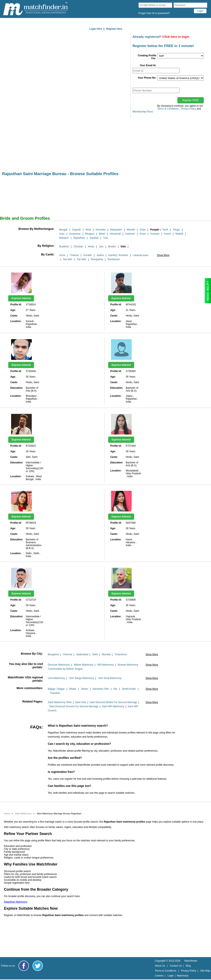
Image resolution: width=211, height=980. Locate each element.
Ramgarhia (97, 259)
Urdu (62, 234)
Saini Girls (81, 702)
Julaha (100, 255)
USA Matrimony (56, 678)
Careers (159, 976)
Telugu (176, 230)
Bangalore (53, 654)
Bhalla (73, 689)
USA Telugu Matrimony (81, 678)
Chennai (68, 654)
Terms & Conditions (168, 109)
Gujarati (76, 230)
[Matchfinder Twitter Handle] (38, 966)
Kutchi (167, 234)
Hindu (91, 247)
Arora (62, 255)
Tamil (165, 230)
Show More (163, 255)
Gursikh (87, 255)
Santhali (94, 238)
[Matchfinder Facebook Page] (24, 966)
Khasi (143, 234)
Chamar (74, 255)
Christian (78, 247)
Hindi (88, 230)
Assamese (75, 234)
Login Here (96, 29)
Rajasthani (79, 238)
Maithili (179, 234)
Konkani (155, 234)
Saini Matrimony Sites (60, 702)
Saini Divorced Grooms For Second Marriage (74, 706)
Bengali (63, 230)
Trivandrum (121, 654)
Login (171, 976)
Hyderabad (82, 654)
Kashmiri (130, 234)
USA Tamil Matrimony (110, 678)
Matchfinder (191, 961)
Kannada (101, 230)
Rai (115, 689)
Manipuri (64, 238)
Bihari (102, 234)
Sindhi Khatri (129, 689)
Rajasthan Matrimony (16, 902)
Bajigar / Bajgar (56, 689)
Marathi (131, 230)
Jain (101, 247)
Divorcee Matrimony (59, 665)
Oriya (143, 230)
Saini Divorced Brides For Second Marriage (113, 702)
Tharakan (55, 693)
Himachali (115, 234)
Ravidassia (114, 259)
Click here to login (176, 37)
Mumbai (106, 654)
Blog (188, 966)
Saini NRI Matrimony (113, 706)
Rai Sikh (82, 259)
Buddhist (64, 247)
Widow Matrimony (84, 665)
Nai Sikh (68, 259)
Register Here (114, 29)
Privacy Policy (188, 109)
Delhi (95, 654)
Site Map (205, 971)
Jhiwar (84, 689)
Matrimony (183, 976)
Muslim (112, 247)
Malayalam (116, 230)
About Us (160, 966)
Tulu (106, 238)
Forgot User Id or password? (154, 13)
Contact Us (176, 966)
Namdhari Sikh (101, 689)
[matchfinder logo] (35, 9)
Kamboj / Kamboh (118, 255)
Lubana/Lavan (141, 255)
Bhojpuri (90, 234)
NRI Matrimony (105, 665)
